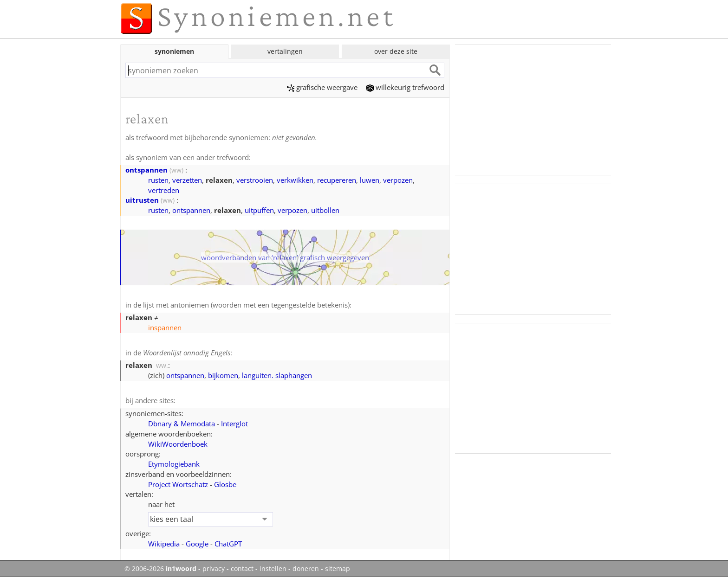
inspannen (165, 328)
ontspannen (146, 170)
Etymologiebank (174, 464)
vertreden (164, 190)
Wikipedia (164, 544)
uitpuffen (259, 210)
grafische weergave (322, 87)
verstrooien (255, 180)
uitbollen (325, 210)
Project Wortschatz (178, 484)
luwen (370, 180)
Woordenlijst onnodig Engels (187, 353)
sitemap (338, 569)
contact (242, 569)
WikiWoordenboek (178, 444)
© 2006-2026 (160, 569)
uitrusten (142, 200)
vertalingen (285, 51)
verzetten (187, 180)
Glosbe (225, 484)
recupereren (337, 180)
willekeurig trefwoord (405, 87)
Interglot (234, 424)
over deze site (396, 51)
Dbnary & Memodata (182, 424)
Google (197, 544)
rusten (158, 180)
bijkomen (223, 375)
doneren (306, 569)
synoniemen (174, 51)
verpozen (398, 180)
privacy (214, 569)
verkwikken (295, 180)
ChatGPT (228, 544)
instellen (273, 569)
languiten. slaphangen (277, 375)
